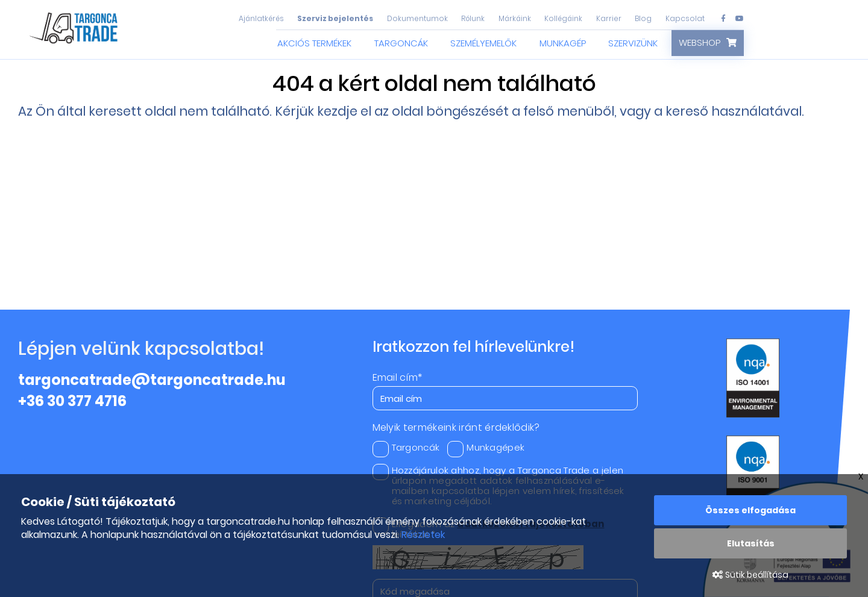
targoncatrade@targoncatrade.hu (152, 380)
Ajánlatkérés (261, 18)
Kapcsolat (685, 18)
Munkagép (563, 43)
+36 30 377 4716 (72, 401)
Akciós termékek (314, 43)
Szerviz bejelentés (335, 18)
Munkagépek (486, 447)
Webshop (700, 42)
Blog (643, 18)
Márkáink (515, 18)
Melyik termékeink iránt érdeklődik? (456, 428)
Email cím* (398, 378)
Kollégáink (563, 18)
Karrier (609, 18)
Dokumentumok (417, 18)
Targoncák (401, 43)
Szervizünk (633, 43)
